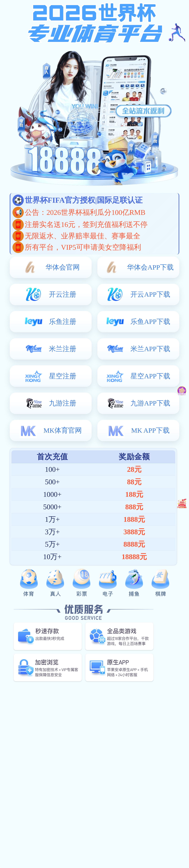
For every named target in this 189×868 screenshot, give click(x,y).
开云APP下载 (150, 294)
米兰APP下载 (150, 349)
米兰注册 (63, 349)
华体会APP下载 (150, 267)
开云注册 (63, 294)
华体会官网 (63, 267)
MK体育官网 (63, 430)
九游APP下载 (150, 403)
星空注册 (63, 376)
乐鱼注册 (63, 322)
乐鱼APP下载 (150, 322)
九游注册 (63, 403)
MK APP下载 (150, 430)
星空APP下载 (150, 376)
